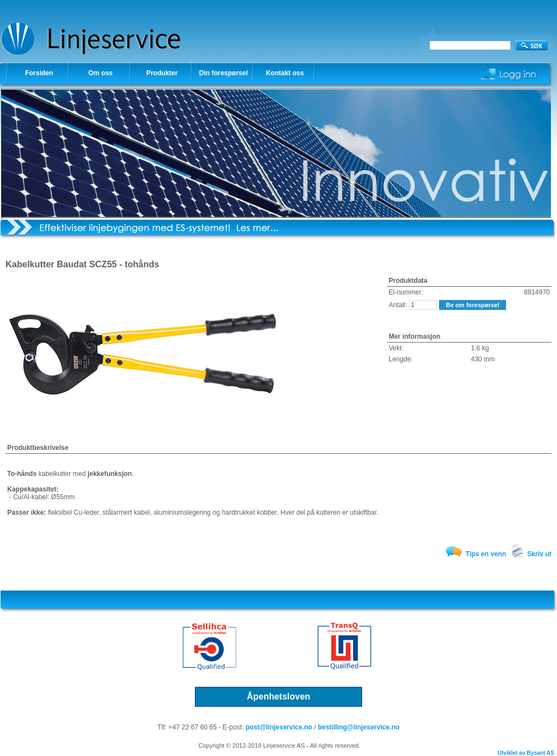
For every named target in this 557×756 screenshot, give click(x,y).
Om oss (100, 73)
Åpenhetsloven (279, 697)
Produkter (162, 73)
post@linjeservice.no (278, 727)
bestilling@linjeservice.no (359, 727)
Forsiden (39, 73)
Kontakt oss (285, 73)
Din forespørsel (223, 73)
